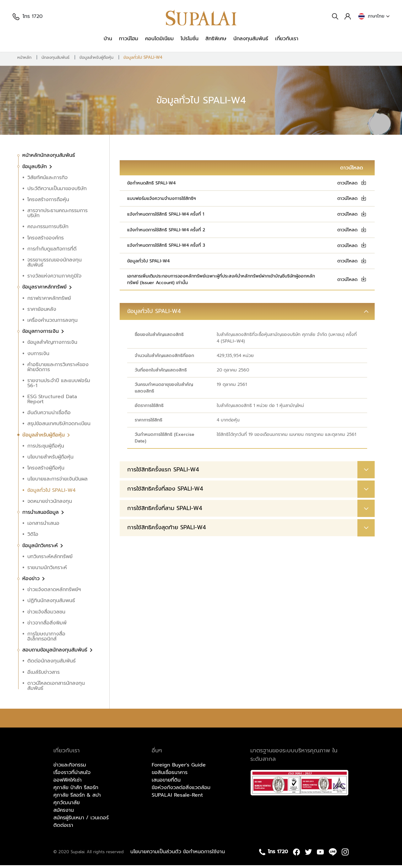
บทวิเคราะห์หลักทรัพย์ (50, 559)
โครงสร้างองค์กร (46, 241)
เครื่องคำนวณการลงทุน (52, 323)
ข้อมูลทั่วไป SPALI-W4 (143, 60)
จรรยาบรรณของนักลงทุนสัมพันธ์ (54, 265)
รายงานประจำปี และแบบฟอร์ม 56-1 (59, 386)
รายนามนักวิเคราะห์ (47, 570)
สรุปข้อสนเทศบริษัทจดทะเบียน (59, 427)
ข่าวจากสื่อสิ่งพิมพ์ (47, 626)
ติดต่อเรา (63, 828)
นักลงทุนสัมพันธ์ (251, 39)
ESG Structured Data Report (52, 402)
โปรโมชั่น (190, 39)
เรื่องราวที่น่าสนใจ (72, 776)
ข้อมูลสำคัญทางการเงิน (52, 345)
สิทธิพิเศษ (216, 39)
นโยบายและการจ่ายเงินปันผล (57, 482)
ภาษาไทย (374, 16)
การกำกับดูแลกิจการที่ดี (52, 252)
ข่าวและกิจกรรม (70, 768)
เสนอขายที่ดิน (166, 783)
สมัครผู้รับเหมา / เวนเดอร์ (81, 821)
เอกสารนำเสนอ (43, 526)
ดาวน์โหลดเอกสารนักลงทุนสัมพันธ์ (56, 689)
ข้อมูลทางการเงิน (41, 334)
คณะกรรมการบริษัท (48, 230)
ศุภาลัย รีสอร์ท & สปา (77, 798)
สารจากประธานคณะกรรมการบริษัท (57, 216)
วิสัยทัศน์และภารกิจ (47, 180)
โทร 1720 (28, 16)
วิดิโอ (33, 537)
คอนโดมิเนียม (159, 39)
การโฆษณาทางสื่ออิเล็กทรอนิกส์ (46, 639)
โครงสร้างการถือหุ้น (48, 202)
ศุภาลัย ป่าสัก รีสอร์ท (76, 791)
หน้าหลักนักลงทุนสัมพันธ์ (49, 158)
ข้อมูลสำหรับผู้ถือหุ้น (96, 60)
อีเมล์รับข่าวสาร (43, 675)
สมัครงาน (64, 813)
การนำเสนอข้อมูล (41, 515)
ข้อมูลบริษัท (35, 169)
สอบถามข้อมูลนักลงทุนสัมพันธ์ (56, 653)
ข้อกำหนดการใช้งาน (204, 855)
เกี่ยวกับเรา (287, 39)
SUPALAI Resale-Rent (177, 798)
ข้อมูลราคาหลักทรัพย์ (45, 290)
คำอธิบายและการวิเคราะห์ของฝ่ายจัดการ (58, 370)
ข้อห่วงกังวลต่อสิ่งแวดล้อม (181, 791)
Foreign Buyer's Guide (179, 768)
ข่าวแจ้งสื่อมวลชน (46, 615)
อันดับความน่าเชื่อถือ (49, 416)
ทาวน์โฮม (129, 39)
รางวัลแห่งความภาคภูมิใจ (54, 279)
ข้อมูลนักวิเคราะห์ (41, 548)
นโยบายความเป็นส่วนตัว (157, 855)
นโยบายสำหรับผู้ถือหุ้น (50, 460)
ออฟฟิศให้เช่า (68, 783)
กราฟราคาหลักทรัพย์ (49, 301)
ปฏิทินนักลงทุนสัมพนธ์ (51, 604)
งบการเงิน (38, 356)
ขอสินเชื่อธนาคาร (170, 776)
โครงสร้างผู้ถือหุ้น (46, 471)
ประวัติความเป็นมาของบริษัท (57, 191)
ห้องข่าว (32, 581)
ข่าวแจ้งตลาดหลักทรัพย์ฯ (54, 593)
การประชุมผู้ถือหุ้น (46, 449)
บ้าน (108, 39)
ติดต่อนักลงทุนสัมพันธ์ (52, 664)
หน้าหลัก (24, 60)
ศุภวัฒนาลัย (67, 806)
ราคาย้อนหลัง (42, 312)
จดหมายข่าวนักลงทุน (50, 504)
